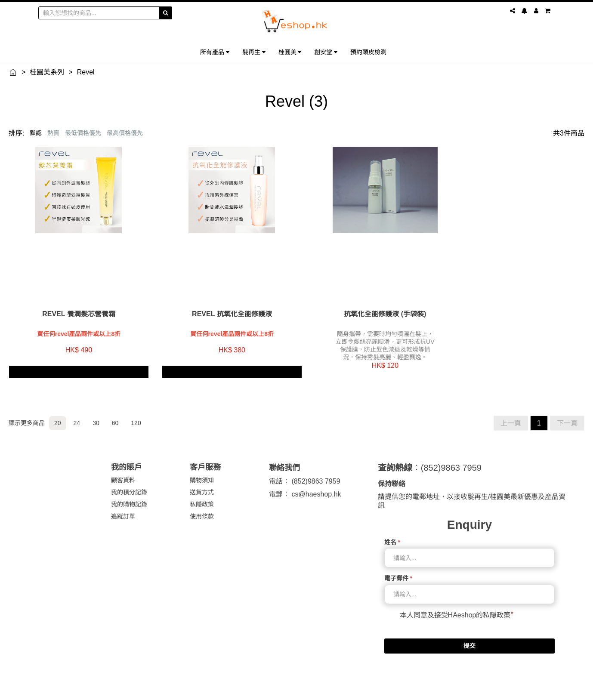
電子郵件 (398, 572)
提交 (469, 639)
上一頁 (511, 417)
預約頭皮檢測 (368, 52)
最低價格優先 (83, 133)
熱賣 (53, 133)
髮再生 (254, 52)
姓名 (392, 536)
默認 (36, 133)
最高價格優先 (125, 133)
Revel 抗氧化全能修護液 (223, 308)
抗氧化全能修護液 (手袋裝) (370, 308)
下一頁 (567, 417)
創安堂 (326, 52)
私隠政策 (497, 608)
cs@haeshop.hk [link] (317, 488)
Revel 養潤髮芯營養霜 (76, 308)
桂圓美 (290, 52)
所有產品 (215, 52)
